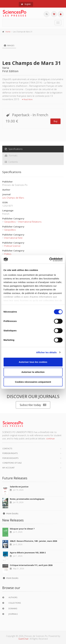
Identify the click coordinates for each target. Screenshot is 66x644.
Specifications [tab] (14, 149)
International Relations (30, 222)
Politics (8, 254)
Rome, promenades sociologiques (27, 499)
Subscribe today (33, 405)
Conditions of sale (12, 463)
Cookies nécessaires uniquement (33, 382)
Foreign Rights (10, 453)
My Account (8, 468)
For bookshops (10, 458)
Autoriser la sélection (33, 372)
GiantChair (23, 639)
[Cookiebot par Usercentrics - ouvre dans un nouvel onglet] (49, 259)
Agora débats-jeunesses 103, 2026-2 (28, 553)
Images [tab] (9, 45)
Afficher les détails (46, 352)
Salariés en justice (19, 487)
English (26, 4)
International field (13, 238)
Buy (55, 121)
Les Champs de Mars (13, 198)
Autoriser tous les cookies (33, 362)
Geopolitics (10, 222)
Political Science (12, 246)
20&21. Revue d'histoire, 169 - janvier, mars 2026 (33, 541)
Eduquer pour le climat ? (22, 529)
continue (50, 439)
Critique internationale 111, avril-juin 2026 (31, 565)
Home (8, 32)
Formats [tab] (11, 155)
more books (10, 513)
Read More (27, 99)
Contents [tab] (11, 162)
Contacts (7, 448)
